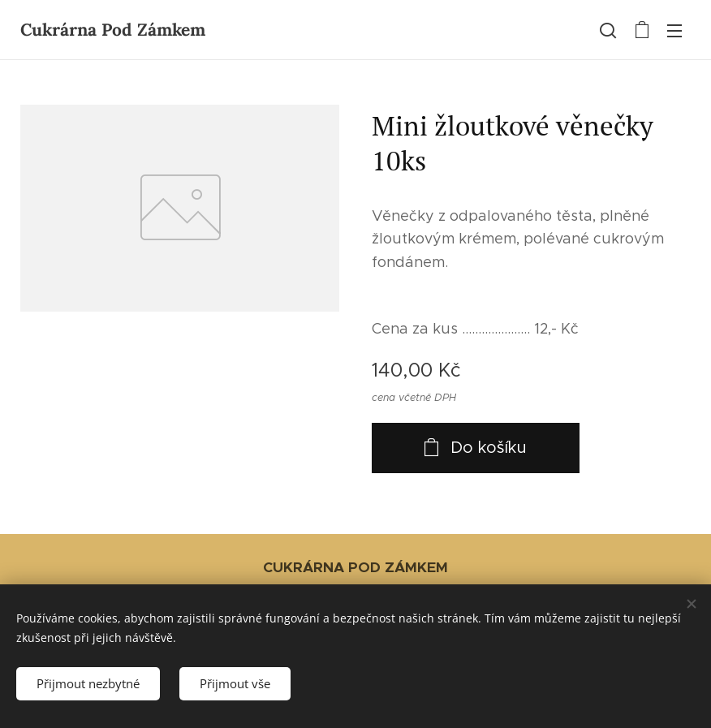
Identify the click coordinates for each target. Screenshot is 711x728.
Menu (674, 31)
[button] (608, 30)
